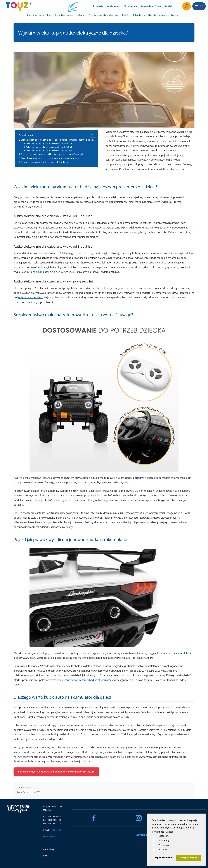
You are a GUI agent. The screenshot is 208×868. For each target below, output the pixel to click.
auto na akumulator (167, 141)
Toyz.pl (20, 747)
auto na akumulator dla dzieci (44, 272)
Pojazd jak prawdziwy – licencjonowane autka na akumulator (50, 158)
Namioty (152, 15)
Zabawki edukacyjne (169, 15)
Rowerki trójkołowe (64, 15)
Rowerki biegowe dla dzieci (39, 15)
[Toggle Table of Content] (91, 135)
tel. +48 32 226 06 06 (52, 816)
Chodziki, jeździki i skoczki (133, 15)
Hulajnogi (81, 15)
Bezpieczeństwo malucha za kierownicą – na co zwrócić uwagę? (52, 154)
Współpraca (131, 6)
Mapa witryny (49, 849)
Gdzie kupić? (114, 6)
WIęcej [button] (169, 832)
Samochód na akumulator (175, 653)
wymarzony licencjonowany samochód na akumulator (80, 680)
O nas (158, 6)
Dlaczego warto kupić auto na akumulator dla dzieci (46, 162)
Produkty (98, 6)
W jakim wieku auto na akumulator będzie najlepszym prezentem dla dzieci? (58, 140)
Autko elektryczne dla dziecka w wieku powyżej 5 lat (49, 150)
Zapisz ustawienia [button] (164, 858)
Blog (45, 856)
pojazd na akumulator (31, 297)
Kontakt (169, 6)
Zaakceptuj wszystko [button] (188, 858)
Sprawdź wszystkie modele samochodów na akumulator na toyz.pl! (56, 772)
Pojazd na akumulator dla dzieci (103, 15)
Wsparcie (146, 6)
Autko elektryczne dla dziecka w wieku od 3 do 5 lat (49, 147)
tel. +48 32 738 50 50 (52, 820)
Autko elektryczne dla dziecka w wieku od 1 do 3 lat (49, 143)
